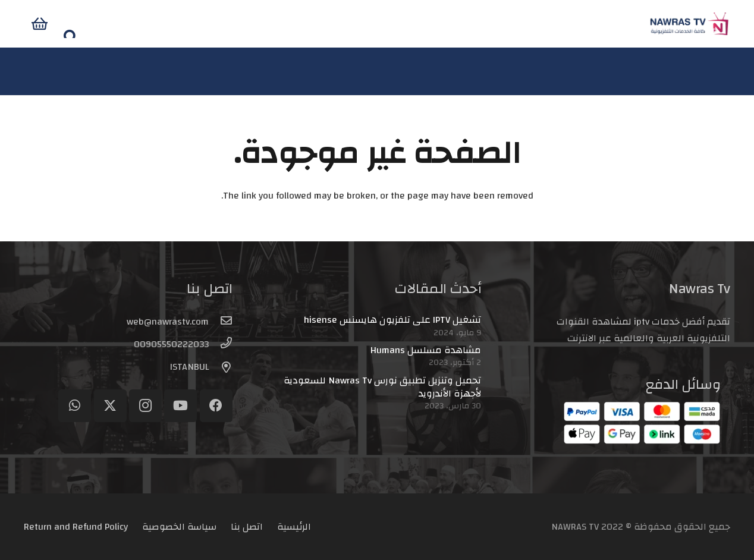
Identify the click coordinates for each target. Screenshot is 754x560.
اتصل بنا (247, 527)
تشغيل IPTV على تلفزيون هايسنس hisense (392, 320)
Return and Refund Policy (76, 527)
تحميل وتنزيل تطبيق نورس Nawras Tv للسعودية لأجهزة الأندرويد (382, 387)
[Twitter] (110, 406)
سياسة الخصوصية (179, 527)
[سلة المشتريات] (76, 24)
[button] (32, 24)
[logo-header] (654, 24)
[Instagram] (145, 406)
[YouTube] (180, 406)
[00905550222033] (221, 344)
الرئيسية (294, 527)
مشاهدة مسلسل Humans (426, 350)
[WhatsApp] (75, 406)
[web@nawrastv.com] (221, 322)
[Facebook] (216, 406)
